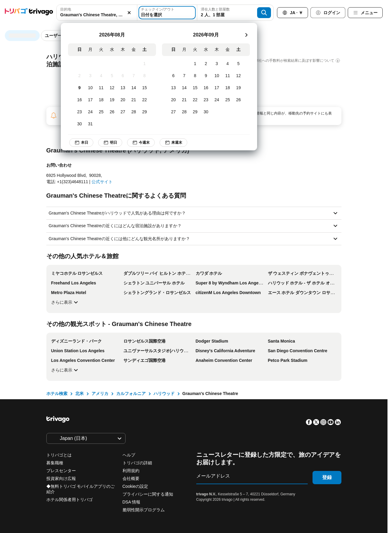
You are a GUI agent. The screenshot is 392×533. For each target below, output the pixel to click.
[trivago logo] (29, 13)
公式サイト (102, 182)
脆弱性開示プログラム (144, 510)
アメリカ (100, 393)
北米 (79, 393)
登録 (327, 477)
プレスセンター (61, 471)
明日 (114, 143)
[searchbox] (97, 15)
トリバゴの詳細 (137, 463)
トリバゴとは (59, 455)
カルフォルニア (131, 393)
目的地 (66, 9)
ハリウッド (164, 393)
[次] (250, 35)
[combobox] (97, 13)
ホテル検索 (57, 393)
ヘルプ (129, 455)
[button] (97, 13)
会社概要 (131, 478)
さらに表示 (65, 302)
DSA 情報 (132, 502)
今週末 (145, 143)
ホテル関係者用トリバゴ (70, 500)
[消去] (129, 13)
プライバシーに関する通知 (148, 494)
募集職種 (55, 463)
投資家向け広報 (61, 478)
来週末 (178, 143)
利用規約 (131, 471)
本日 (86, 143)
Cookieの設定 (136, 486)
